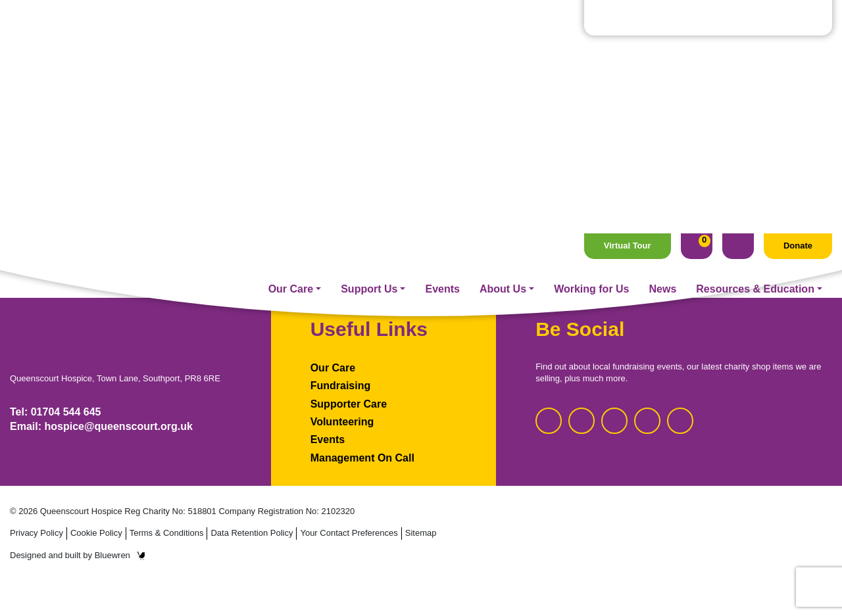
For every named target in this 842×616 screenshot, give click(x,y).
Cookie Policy (96, 533)
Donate (798, 12)
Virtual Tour (628, 12)
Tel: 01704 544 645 (55, 412)
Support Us (369, 55)
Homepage (421, 198)
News (663, 55)
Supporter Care (349, 404)
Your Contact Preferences (349, 533)
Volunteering (342, 422)
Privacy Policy (37, 533)
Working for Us (591, 55)
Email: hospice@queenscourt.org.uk (101, 426)
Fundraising (341, 386)
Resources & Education (755, 55)
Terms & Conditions (167, 533)
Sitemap (421, 533)
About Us (503, 55)
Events (442, 55)
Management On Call (362, 458)
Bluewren (120, 555)
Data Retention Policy (252, 533)
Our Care (291, 55)
